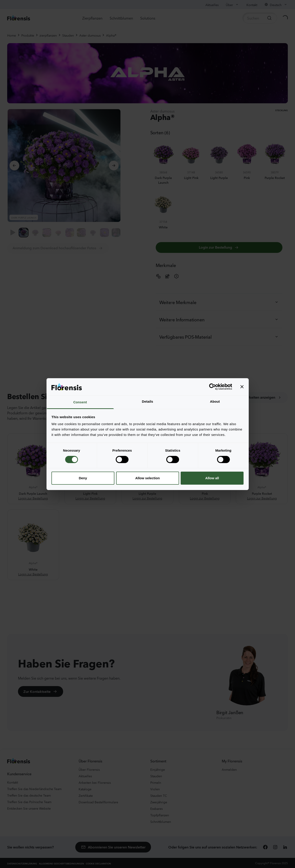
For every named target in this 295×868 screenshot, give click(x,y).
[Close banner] (242, 387)
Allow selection (147, 478)
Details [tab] (148, 401)
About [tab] (215, 401)
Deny (83, 478)
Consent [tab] (80, 402)
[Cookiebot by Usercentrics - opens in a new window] (212, 387)
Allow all (212, 478)
